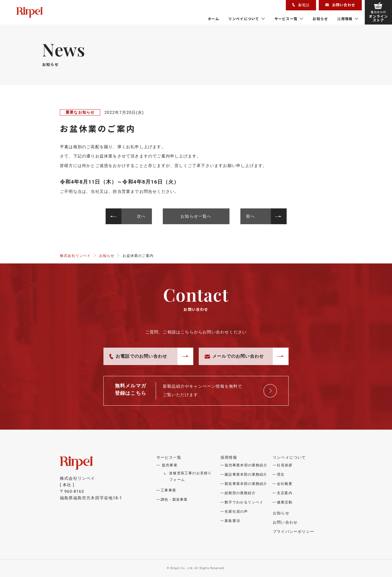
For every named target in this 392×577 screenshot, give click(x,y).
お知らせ (320, 19)
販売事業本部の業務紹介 (246, 465)
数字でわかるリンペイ (244, 502)
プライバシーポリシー (293, 532)
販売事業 (170, 465)
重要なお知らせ (80, 112)
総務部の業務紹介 (240, 493)
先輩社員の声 (236, 511)
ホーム (214, 19)
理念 (281, 474)
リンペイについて (244, 19)
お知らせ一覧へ (196, 216)
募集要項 (232, 521)
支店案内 (285, 493)
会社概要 (285, 484)
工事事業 (168, 490)
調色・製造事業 (174, 499)
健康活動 (285, 502)
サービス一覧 (286, 19)
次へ (141, 216)
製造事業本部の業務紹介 (246, 484)
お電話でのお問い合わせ (138, 356)
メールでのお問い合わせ (234, 356)
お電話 (301, 5)
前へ (251, 216)
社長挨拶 (285, 465)
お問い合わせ (340, 5)
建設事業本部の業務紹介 (246, 474)
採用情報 (345, 19)
